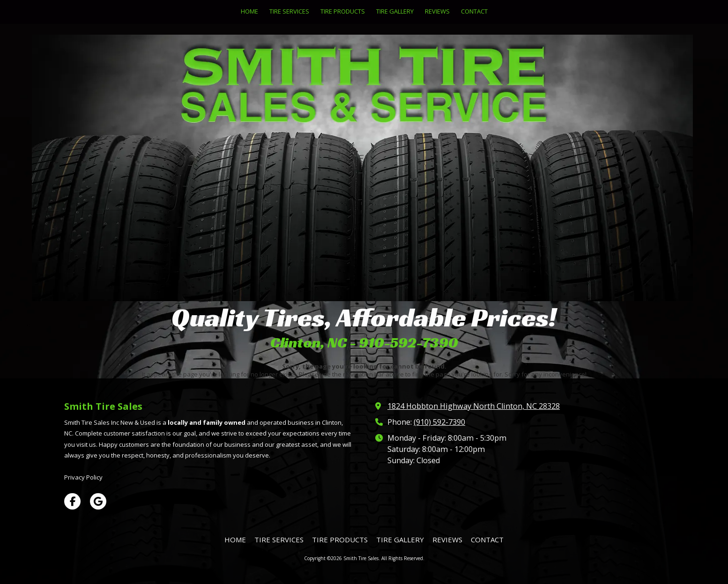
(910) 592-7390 (439, 422)
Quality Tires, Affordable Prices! (364, 317)
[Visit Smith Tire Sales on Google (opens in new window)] (98, 501)
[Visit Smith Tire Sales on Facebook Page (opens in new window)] (72, 501)
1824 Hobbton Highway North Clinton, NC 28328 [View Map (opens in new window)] (474, 406)
